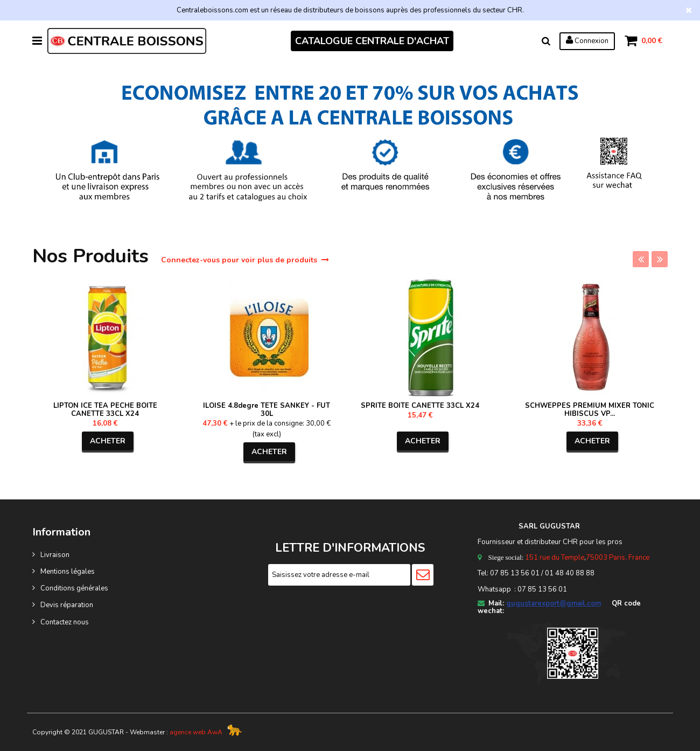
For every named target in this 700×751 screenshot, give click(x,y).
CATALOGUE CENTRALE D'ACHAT (372, 41)
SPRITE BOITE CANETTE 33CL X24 (420, 406)
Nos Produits (93, 256)
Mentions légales (68, 572)
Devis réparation (67, 605)
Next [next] (660, 259)
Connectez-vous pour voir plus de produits (245, 260)
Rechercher (545, 41)
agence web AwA (196, 732)
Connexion (587, 40)
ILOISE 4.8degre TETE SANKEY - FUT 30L (267, 410)
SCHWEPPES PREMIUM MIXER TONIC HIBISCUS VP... (590, 410)
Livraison (55, 555)
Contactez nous (65, 622)
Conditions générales (74, 588)
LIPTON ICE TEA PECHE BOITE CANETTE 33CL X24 (105, 410)
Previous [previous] (641, 259)
